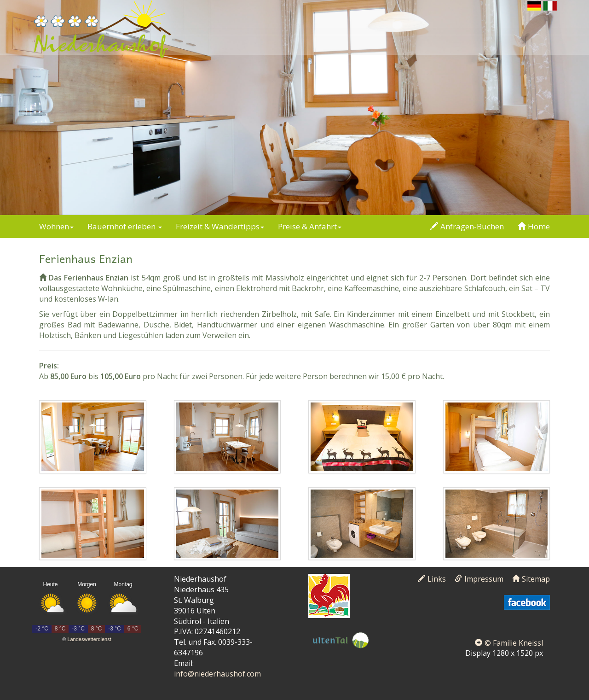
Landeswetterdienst (89, 639)
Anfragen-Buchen (467, 226)
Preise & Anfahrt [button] (310, 226)
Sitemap (531, 579)
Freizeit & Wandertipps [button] (220, 226)
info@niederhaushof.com (217, 674)
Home (534, 226)
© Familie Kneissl (509, 643)
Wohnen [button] (56, 226)
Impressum (479, 579)
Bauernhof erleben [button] (125, 226)
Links (432, 579)
